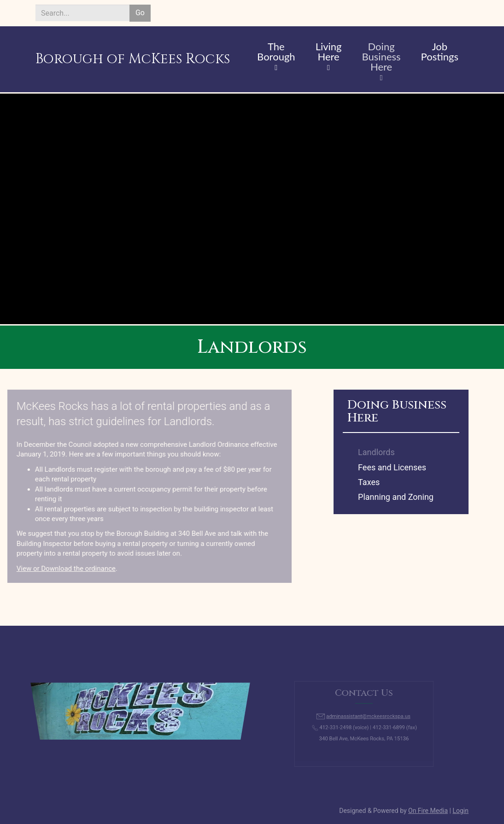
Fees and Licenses (392, 467)
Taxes (369, 482)
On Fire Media (428, 811)
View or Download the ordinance (52, 569)
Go (140, 13)
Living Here (329, 52)
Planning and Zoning (396, 497)
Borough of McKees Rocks (133, 59)
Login (460, 811)
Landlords (376, 452)
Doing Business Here (381, 57)
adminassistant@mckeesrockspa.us (367, 717)
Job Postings (440, 52)
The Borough (276, 52)
